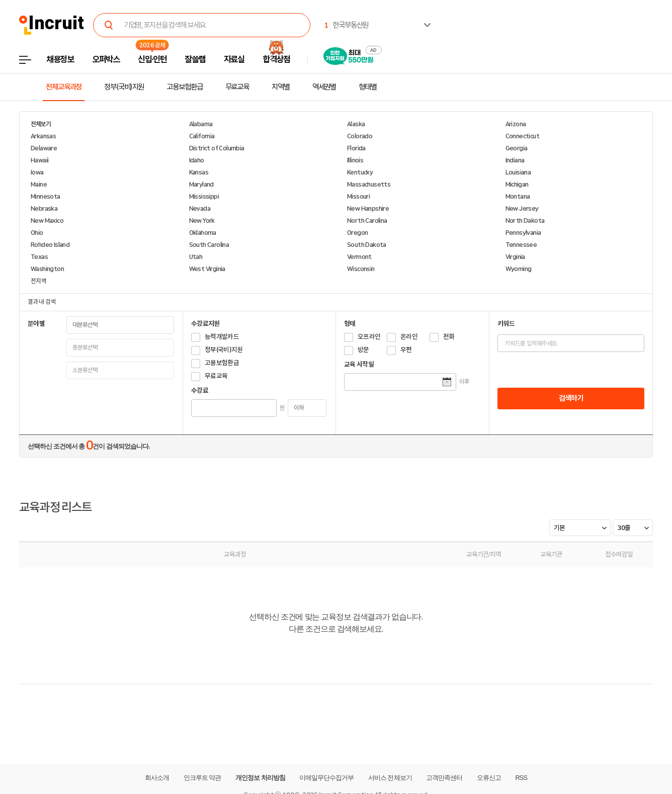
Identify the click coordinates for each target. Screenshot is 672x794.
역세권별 (324, 87)
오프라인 (369, 337)
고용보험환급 (184, 87)
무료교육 (237, 87)
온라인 (409, 337)
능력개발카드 (222, 337)
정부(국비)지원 (124, 87)
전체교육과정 (64, 87)
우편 (406, 350)
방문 (363, 350)
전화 (449, 337)
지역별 (281, 87)
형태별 (368, 87)
